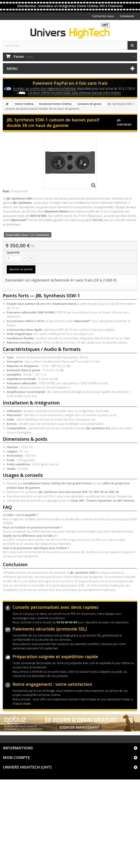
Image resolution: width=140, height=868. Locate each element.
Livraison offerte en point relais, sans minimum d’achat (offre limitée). (75, 93)
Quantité (13, 252)
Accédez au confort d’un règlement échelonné (44, 89)
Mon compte (16, 757)
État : (7, 191)
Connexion (127, 16)
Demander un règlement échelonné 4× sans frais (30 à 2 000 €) (61, 280)
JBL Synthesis (124, 122)
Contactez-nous (103, 16)
